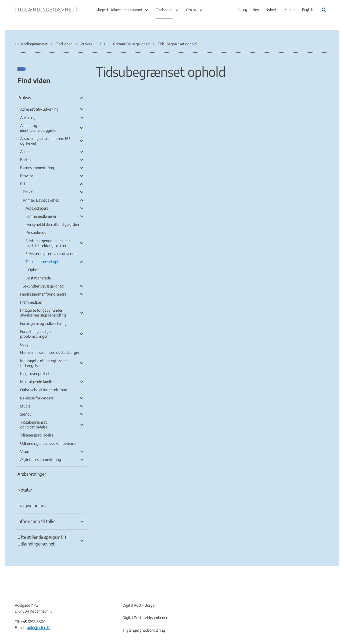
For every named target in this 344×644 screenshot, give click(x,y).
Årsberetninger (32, 474)
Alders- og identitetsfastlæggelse (38, 128)
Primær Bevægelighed (41, 200)
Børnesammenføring (37, 168)
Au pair (26, 152)
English (308, 10)
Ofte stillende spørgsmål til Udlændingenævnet (43, 541)
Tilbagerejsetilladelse (37, 435)
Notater (25, 490)
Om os (191, 10)
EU (23, 184)
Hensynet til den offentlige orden (52, 224)
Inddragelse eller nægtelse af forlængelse (43, 363)
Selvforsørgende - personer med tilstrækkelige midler (48, 243)
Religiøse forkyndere (37, 398)
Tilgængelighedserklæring (144, 630)
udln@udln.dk (38, 627)
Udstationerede (38, 278)
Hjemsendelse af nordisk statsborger (50, 352)
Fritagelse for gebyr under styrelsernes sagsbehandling (43, 313)
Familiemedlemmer (41, 216)
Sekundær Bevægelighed (43, 286)
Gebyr (25, 344)
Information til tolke (36, 521)
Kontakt (291, 10)
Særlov (26, 414)
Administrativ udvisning (39, 109)
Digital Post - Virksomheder (145, 618)
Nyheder (272, 10)
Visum (25, 451)
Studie (25, 406)
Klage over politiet (35, 374)
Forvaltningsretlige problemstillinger (35, 334)
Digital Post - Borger (139, 605)
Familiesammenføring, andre (43, 294)
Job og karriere (249, 10)
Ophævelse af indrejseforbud (44, 390)
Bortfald (27, 160)
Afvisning (28, 117)
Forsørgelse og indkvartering (43, 323)
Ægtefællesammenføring (41, 459)
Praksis (24, 97)
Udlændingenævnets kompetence (48, 443)
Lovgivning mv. (32, 505)
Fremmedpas (31, 302)
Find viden (164, 10)
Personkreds (36, 232)
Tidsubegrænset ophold (45, 262)
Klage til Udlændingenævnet (119, 10)
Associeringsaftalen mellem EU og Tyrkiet (45, 141)
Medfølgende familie (37, 382)
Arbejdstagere (37, 208)
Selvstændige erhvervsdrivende (51, 254)
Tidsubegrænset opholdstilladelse (34, 425)
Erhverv (26, 176)
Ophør (33, 270)
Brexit (28, 192)
